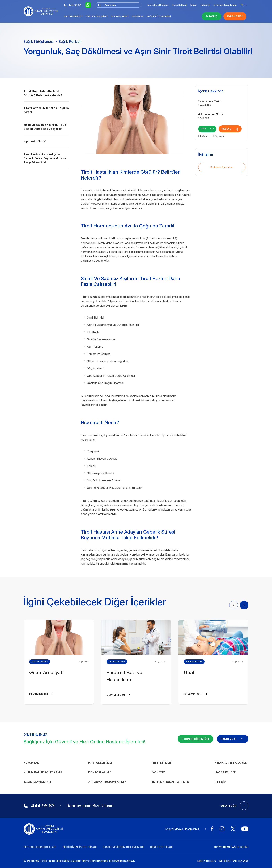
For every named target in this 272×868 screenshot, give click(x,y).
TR (243, 5)
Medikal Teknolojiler (232, 763)
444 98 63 (73, 5)
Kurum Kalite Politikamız (43, 772)
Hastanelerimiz (73, 16)
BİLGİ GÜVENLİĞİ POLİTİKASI (80, 847)
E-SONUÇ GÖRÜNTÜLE (195, 739)
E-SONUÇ (212, 16)
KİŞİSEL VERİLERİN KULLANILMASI (123, 847)
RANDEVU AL (233, 739)
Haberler (205, 5)
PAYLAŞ (234, 129)
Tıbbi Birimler (162, 763)
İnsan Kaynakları (37, 782)
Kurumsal (138, 16)
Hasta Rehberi (179, 5)
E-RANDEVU (235, 16)
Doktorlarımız (120, 16)
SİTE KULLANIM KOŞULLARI (40, 847)
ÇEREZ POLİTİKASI (161, 847)
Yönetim (159, 772)
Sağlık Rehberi (70, 42)
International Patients (158, 5)
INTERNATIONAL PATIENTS (171, 782)
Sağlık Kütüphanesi (159, 16)
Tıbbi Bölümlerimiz (97, 16)
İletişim (194, 5)
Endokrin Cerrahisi (222, 167)
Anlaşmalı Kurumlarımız (225, 5)
